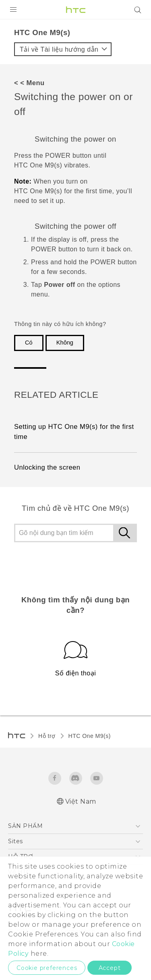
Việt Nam (81, 801)
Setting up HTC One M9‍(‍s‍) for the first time (74, 432)
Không (65, 343)
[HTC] (76, 10)
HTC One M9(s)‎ (90, 736)
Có (29, 343)
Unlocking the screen (47, 467)
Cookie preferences (47, 968)
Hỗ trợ (47, 736)
